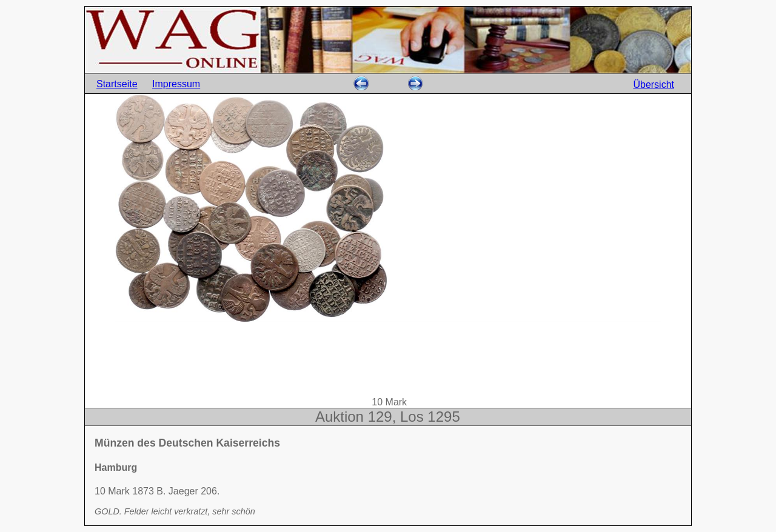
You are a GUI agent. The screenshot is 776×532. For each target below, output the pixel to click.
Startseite (117, 84)
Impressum (176, 84)
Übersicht (654, 84)
